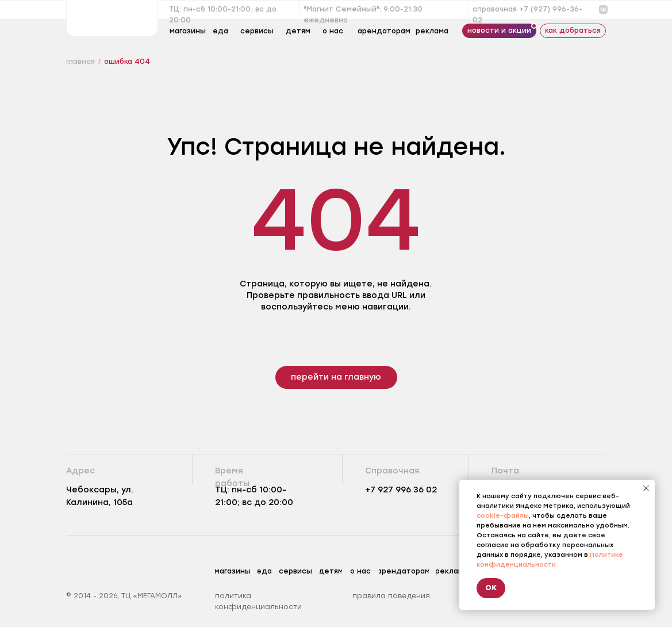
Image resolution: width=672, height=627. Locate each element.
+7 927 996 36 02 (401, 490)
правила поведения (391, 596)
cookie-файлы (503, 516)
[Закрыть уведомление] (646, 488)
